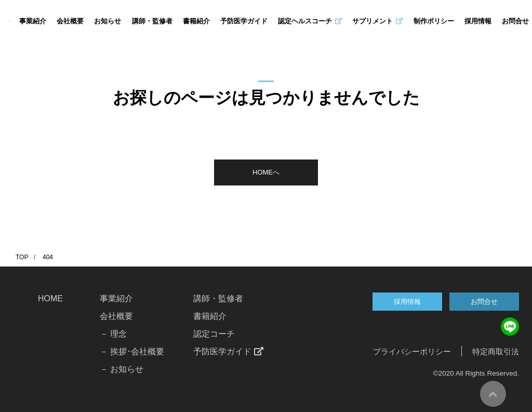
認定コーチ (214, 334)
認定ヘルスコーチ (310, 21)
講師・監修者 (152, 21)
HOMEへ (266, 172)
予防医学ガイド (244, 21)
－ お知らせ (122, 369)
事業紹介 (33, 21)
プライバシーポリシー (412, 351)
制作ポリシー (434, 21)
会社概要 (70, 21)
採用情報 (478, 21)
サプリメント (377, 21)
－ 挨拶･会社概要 (132, 351)
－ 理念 (113, 334)
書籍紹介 (196, 21)
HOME (50, 298)
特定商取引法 (496, 351)
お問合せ (515, 21)
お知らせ (108, 21)
